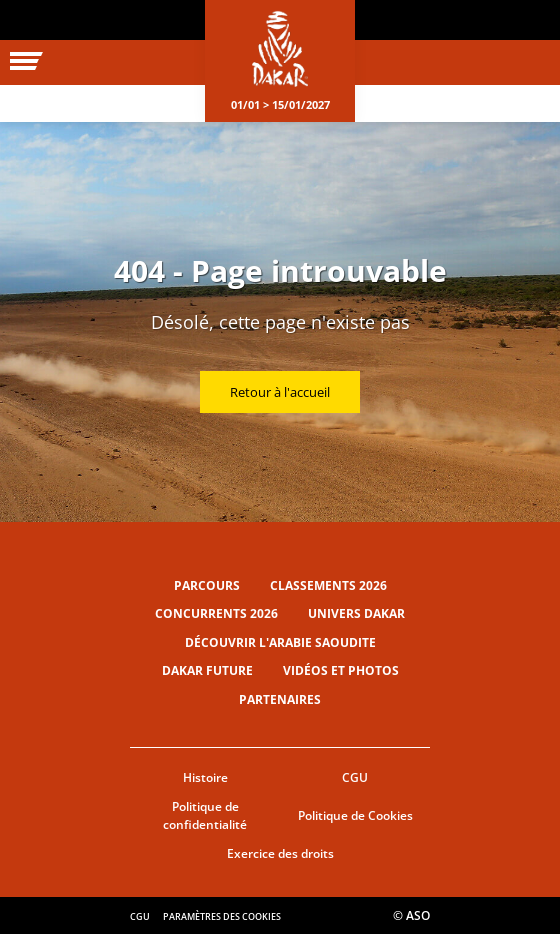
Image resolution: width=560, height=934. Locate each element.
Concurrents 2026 (216, 613)
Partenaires (280, 699)
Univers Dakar (356, 613)
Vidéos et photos (341, 670)
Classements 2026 (328, 585)
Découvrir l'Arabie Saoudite (280, 642)
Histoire (205, 777)
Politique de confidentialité (205, 816)
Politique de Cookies (355, 815)
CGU (355, 777)
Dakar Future (207, 670)
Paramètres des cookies (222, 916)
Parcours (207, 585)
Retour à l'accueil (280, 392)
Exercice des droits (280, 853)
